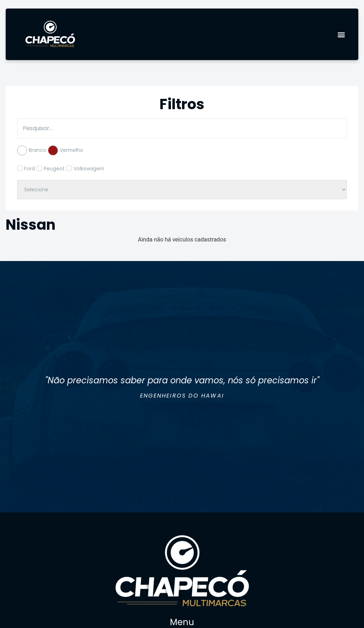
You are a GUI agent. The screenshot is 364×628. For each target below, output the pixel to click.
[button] (341, 34)
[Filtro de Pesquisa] (182, 128)
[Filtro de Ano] (182, 190)
